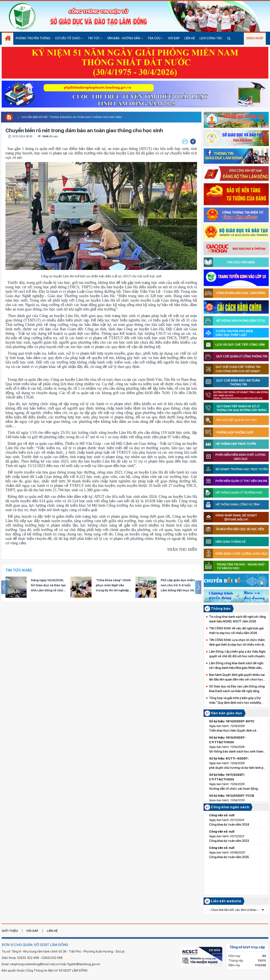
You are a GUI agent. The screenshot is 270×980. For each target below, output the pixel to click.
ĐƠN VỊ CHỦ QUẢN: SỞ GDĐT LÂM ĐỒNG (35, 945)
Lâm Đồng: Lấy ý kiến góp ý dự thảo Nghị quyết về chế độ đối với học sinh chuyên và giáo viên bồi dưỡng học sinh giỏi (237, 654)
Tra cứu (155, 38)
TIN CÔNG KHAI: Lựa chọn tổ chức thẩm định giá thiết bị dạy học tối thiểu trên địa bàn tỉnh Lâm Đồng (237, 643)
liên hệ (52, 931)
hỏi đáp (32, 931)
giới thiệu (10, 931)
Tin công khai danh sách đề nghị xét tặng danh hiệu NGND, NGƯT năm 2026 (237, 619)
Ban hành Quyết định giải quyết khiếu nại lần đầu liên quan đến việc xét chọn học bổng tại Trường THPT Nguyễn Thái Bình (237, 677)
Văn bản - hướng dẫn (125, 38)
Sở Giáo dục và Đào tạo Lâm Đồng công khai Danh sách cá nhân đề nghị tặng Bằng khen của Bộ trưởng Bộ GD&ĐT (237, 689)
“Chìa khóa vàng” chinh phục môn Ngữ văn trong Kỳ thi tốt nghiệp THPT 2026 (113, 586)
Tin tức (95, 38)
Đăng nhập (255, 38)
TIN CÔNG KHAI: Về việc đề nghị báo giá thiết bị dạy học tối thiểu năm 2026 (236, 631)
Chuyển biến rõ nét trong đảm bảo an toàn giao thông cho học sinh (72, 117)
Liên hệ (190, 38)
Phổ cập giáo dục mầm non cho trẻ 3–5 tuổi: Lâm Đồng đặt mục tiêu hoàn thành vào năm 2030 (178, 586)
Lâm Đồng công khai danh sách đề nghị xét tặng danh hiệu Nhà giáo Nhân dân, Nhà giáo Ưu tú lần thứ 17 (236, 666)
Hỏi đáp (174, 38)
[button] (193, 142)
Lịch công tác (211, 38)
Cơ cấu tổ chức (69, 38)
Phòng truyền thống (33, 38)
